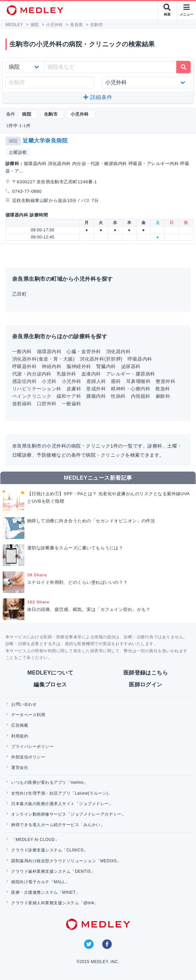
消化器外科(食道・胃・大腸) (43, 359)
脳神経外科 (79, 366)
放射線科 (22, 404)
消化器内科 (118, 351)
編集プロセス (50, 685)
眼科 (116, 381)
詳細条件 (98, 97)
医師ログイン (146, 685)
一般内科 (22, 351)
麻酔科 (163, 396)
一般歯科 (72, 404)
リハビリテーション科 (37, 389)
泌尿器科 (131, 366)
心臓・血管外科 (84, 351)
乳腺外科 (66, 374)
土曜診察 (18, 152)
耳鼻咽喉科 (138, 381)
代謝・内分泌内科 (32, 374)
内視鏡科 (141, 396)
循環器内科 (49, 351)
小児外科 (72, 381)
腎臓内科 (106, 366)
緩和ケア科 (69, 396)
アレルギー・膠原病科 (131, 374)
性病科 (118, 396)
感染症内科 (24, 381)
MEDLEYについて (50, 673)
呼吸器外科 (24, 366)
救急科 (163, 389)
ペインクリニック (32, 396)
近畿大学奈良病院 (45, 141)
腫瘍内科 (96, 396)
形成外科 (96, 389)
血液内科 (91, 374)
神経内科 (52, 366)
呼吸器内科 (140, 359)
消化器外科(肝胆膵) (101, 359)
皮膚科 (74, 389)
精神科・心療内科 (131, 389)
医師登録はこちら (146, 673)
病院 (13, 141)
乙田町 (19, 294)
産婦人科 (96, 381)
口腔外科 (47, 404)
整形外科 (165, 381)
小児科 (49, 381)
